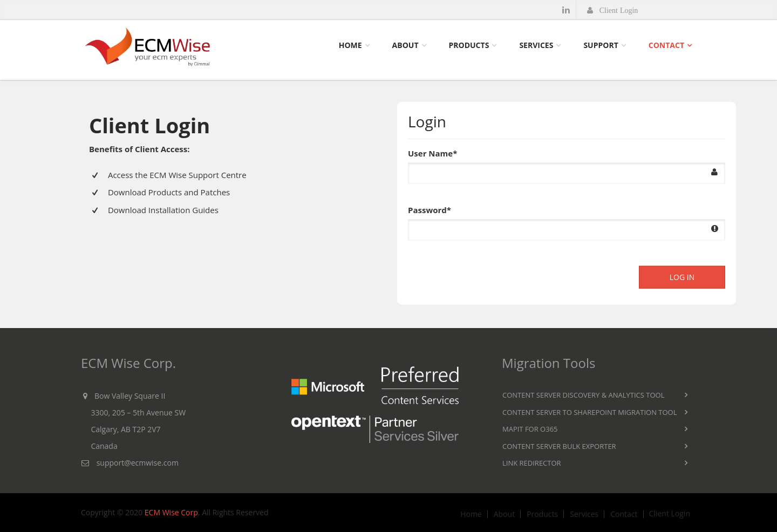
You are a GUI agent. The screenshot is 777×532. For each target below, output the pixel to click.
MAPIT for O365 (530, 429)
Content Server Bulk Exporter (559, 446)
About (405, 45)
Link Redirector (532, 463)
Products (469, 45)
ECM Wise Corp (171, 512)
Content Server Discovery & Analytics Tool (583, 395)
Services (536, 45)
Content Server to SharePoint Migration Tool (590, 412)
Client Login (670, 514)
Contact (666, 45)
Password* (430, 209)
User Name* (432, 152)
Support (601, 45)
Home (350, 45)
